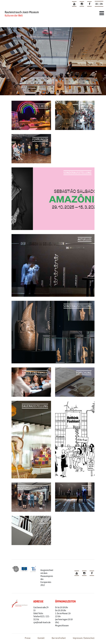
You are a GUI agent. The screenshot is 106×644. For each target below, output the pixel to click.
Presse (28, 638)
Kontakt (41, 638)
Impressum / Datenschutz (84, 638)
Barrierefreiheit (59, 638)
